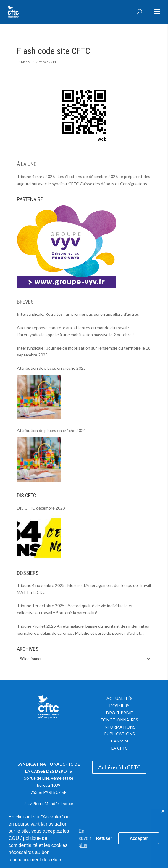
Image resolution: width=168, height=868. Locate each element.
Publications (119, 734)
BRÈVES (25, 302)
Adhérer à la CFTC (119, 767)
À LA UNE (27, 164)
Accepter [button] (139, 838)
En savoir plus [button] (85, 838)
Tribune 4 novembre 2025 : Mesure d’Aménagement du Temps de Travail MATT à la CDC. (84, 589)
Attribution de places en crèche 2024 (51, 430)
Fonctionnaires (119, 720)
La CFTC (119, 748)
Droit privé (119, 713)
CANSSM (119, 741)
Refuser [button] (104, 838)
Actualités (119, 698)
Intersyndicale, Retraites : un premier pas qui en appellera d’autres (78, 314)
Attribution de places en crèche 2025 (51, 368)
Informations (119, 727)
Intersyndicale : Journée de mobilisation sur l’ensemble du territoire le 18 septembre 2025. (84, 352)
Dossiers (119, 706)
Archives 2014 (46, 62)
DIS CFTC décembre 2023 (41, 508)
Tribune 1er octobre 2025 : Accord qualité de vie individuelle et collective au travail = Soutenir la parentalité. (75, 609)
